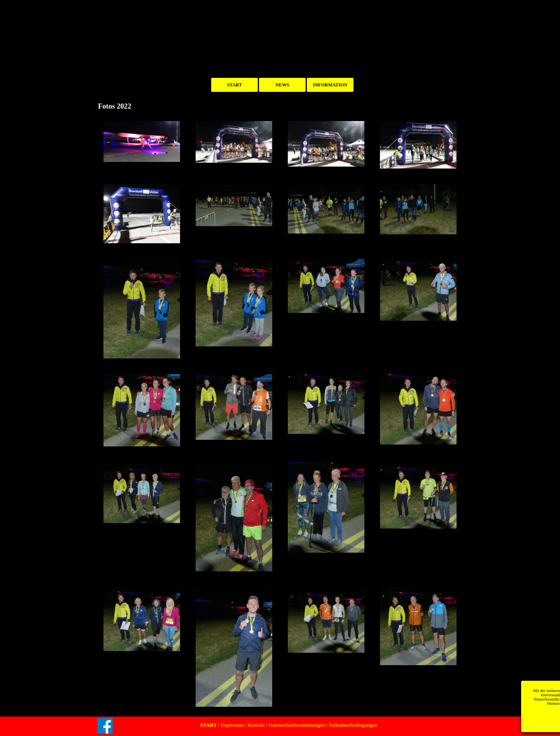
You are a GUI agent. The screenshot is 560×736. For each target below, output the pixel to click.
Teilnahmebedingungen (352, 725)
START (235, 85)
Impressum (232, 725)
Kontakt (256, 725)
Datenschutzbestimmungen (297, 725)
